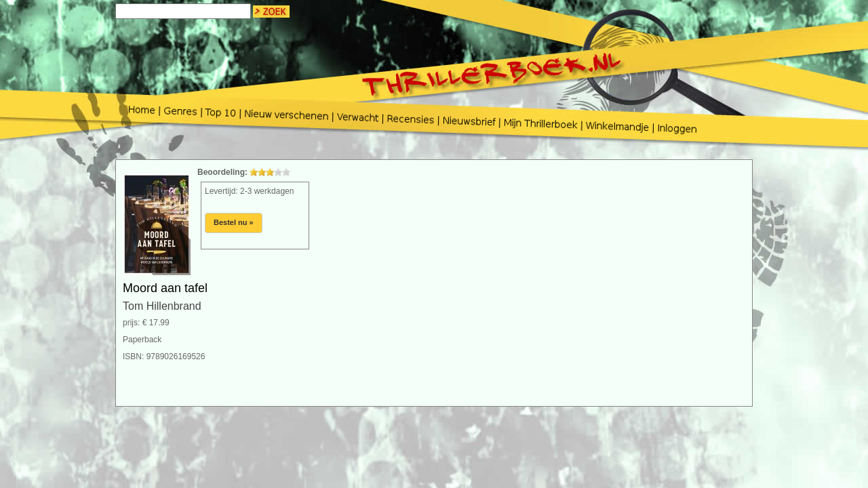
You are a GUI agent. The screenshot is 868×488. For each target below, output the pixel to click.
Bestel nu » (234, 222)
